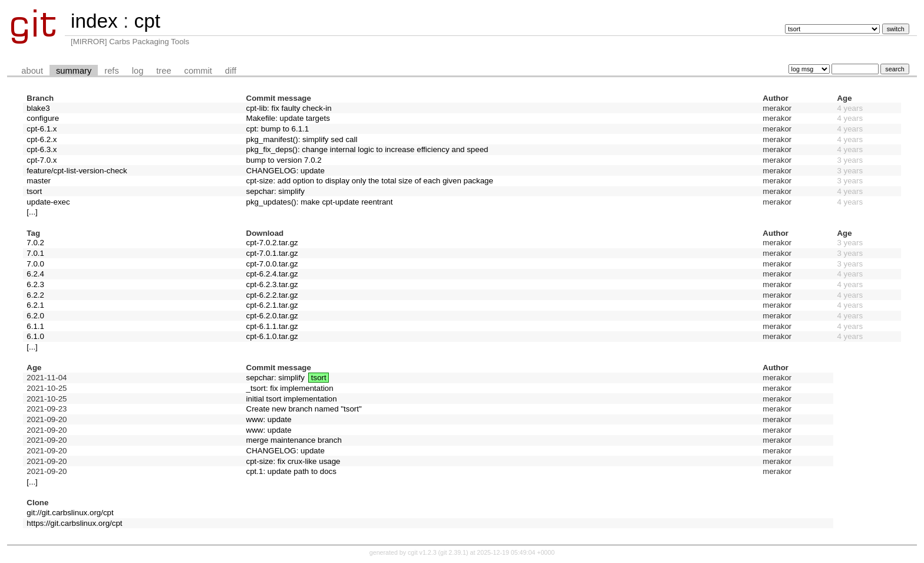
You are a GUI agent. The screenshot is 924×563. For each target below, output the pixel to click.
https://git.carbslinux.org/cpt (74, 523)
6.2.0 (35, 316)
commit (198, 71)
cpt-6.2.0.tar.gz (272, 316)
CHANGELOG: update (286, 171)
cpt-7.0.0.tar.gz (272, 264)
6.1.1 (35, 326)
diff (231, 71)
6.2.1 (35, 305)
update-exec (48, 202)
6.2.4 (35, 274)
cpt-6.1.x (42, 129)
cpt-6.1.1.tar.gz (272, 326)
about (32, 71)
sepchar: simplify (275, 191)
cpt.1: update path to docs (291, 471)
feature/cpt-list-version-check (77, 171)
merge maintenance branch (294, 440)
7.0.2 (35, 243)
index (94, 21)
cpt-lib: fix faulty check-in (289, 108)
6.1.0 (35, 336)
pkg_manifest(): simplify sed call (302, 139)
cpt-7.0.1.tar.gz (272, 253)
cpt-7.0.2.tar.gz (272, 243)
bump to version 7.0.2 (284, 160)
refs (111, 71)
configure (43, 118)
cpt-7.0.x (42, 160)
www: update (269, 419)
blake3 (38, 108)
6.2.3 (35, 284)
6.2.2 (35, 295)
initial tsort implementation (292, 399)
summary (74, 71)
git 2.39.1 (453, 552)
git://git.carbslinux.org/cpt (70, 513)
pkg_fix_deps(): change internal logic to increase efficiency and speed (367, 149)
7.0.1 (35, 253)
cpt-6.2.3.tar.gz (272, 284)
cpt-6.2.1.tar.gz (272, 305)
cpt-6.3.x (42, 149)
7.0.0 (35, 264)
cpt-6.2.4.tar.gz (272, 274)
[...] (32, 212)
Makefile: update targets (288, 118)
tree (164, 71)
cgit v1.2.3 (422, 552)
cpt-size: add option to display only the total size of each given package (370, 181)
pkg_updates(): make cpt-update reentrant (320, 202)
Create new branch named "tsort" (304, 409)
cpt (147, 21)
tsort (34, 191)
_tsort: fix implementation (290, 388)
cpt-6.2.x (42, 139)
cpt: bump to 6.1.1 (278, 129)
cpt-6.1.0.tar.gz (272, 336)
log (138, 71)
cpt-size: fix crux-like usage (293, 461)
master (39, 181)
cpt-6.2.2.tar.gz (272, 295)
